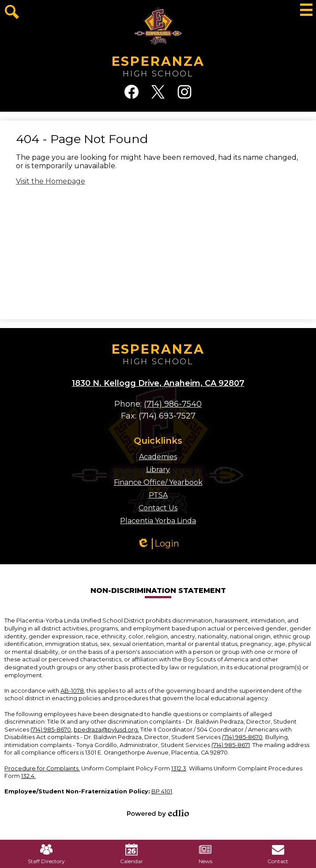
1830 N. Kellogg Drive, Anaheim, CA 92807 (158, 383)
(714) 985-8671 (231, 745)
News (205, 854)
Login (158, 544)
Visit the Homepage (51, 181)
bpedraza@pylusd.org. (106, 730)
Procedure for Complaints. (42, 768)
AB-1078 (72, 691)
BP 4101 (162, 791)
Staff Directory (46, 854)
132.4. (28, 776)
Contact (278, 854)
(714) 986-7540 (173, 404)
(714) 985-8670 (51, 730)
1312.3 (179, 768)
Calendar (132, 854)
